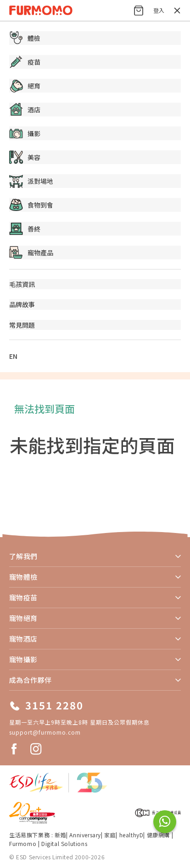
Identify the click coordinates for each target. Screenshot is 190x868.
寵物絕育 (23, 618)
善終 (25, 229)
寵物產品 (31, 253)
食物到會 (31, 205)
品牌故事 (22, 304)
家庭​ (110, 835)
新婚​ (60, 835)
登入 (159, 10)
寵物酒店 (23, 639)
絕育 (25, 86)
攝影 (25, 133)
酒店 (25, 110)
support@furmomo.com (45, 732)
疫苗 (25, 62)
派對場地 (31, 181)
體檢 (25, 38)
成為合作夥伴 (31, 680)
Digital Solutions (64, 843)
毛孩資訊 (22, 284)
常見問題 (22, 325)
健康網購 (159, 835)
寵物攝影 (23, 659)
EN (13, 356)
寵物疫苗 (23, 597)
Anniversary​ (85, 835)
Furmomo (23, 843)
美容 (25, 157)
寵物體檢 (23, 577)
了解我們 (23, 556)
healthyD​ (131, 835)
